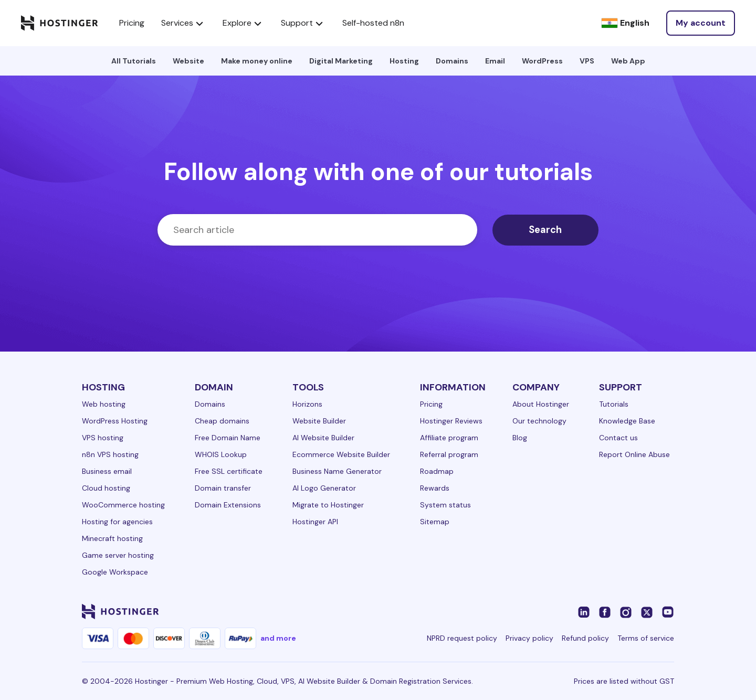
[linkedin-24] (584, 611)
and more (278, 638)
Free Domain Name (228, 438)
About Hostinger (541, 404)
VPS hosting (103, 438)
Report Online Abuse (634, 454)
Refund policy (585, 638)
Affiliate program (449, 438)
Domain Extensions (228, 505)
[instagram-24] (626, 611)
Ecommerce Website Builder (341, 454)
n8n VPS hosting (110, 454)
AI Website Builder (323, 438)
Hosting (404, 61)
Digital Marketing (341, 61)
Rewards (435, 488)
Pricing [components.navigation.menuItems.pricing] (132, 23)
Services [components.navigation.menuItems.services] (183, 23)
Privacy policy (529, 638)
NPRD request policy (462, 638)
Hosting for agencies (117, 522)
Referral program (449, 454)
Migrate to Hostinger (328, 505)
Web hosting (104, 404)
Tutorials (614, 404)
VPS (587, 61)
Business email (107, 471)
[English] (625, 23)
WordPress (542, 61)
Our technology (539, 421)
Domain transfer (223, 488)
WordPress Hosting (115, 421)
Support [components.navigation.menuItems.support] (303, 23)
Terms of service (646, 638)
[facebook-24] (605, 611)
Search (549, 230)
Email (495, 61)
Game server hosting (118, 555)
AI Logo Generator (324, 488)
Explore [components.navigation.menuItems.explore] (243, 23)
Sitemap (435, 522)
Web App (628, 61)
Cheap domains (222, 421)
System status (445, 505)
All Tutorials (134, 61)
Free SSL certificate (229, 471)
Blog (520, 438)
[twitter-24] (647, 611)
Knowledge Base (627, 421)
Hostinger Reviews (451, 421)
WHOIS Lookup (221, 454)
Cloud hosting (106, 488)
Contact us (618, 438)
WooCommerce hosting (123, 505)
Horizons (307, 404)
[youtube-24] (668, 611)
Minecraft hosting (112, 538)
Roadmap (437, 471)
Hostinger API (315, 522)
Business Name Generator (337, 471)
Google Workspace (115, 572)
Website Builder (319, 421)
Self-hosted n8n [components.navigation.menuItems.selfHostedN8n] (373, 23)
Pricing (431, 404)
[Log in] (701, 23)
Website (188, 61)
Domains (452, 61)
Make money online (257, 61)
